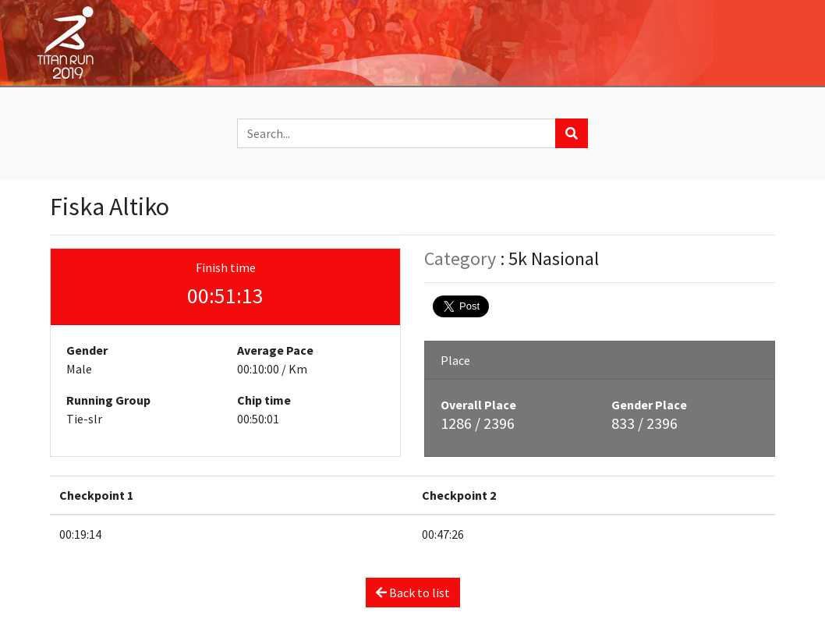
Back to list (413, 593)
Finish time (226, 267)
